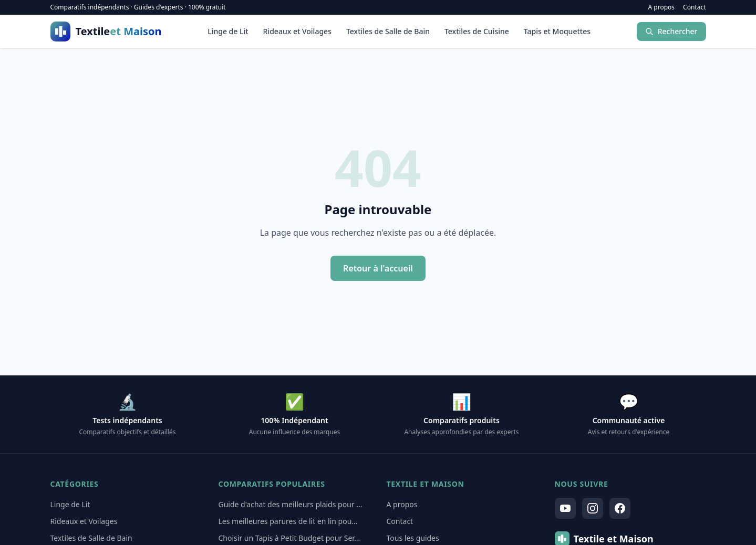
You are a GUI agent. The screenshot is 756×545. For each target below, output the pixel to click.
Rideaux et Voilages (297, 31)
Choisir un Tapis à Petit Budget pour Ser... (289, 538)
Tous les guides (413, 538)
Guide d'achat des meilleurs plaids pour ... (291, 504)
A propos (662, 7)
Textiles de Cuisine (477, 31)
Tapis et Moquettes (557, 31)
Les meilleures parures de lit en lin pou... (288, 521)
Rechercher (671, 31)
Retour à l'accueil (378, 268)
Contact (694, 7)
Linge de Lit (228, 31)
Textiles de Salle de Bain (388, 31)
